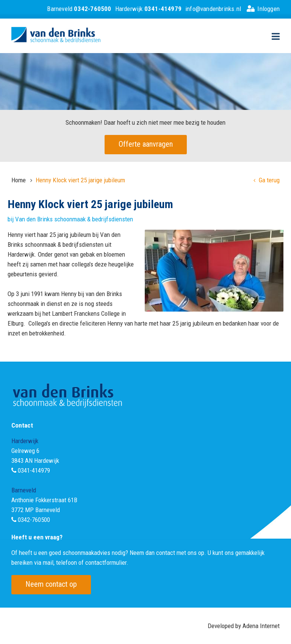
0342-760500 (34, 520)
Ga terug (267, 180)
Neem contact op (51, 584)
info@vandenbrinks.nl (213, 9)
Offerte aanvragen (146, 144)
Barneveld (79, 9)
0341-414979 (34, 470)
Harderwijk (148, 9)
